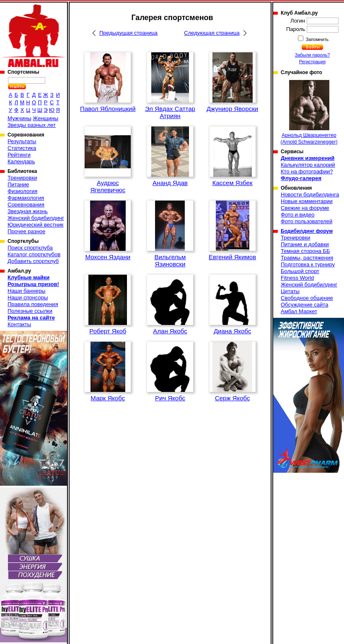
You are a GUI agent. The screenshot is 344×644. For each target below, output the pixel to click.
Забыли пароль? (313, 55)
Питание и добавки (305, 244)
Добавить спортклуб (33, 261)
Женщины (45, 118)
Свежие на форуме (305, 208)
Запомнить (317, 39)
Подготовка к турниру (308, 264)
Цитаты (290, 291)
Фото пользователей (306, 221)
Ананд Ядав (170, 183)
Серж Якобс (233, 398)
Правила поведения (33, 304)
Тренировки (22, 178)
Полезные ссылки (30, 311)
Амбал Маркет (299, 311)
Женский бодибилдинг (36, 218)
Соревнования (26, 205)
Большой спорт (300, 271)
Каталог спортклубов (34, 254)
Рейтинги (19, 155)
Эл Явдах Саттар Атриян (170, 112)
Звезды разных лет (32, 125)
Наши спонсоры (28, 298)
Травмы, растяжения (307, 258)
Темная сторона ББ (305, 251)
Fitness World (297, 278)
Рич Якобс (170, 398)
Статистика (22, 148)
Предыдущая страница (128, 33)
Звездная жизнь (28, 211)
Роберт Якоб (108, 331)
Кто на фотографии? (307, 171)
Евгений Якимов (232, 257)
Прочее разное (26, 231)
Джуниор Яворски (232, 109)
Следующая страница (212, 33)
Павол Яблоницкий (108, 109)
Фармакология (26, 198)
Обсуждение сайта (304, 305)
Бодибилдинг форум (307, 231)
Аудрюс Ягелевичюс (108, 186)
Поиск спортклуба (30, 248)
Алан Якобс (170, 331)
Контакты (19, 324)
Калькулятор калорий (308, 165)
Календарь (21, 161)
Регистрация (312, 62)
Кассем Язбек (233, 183)
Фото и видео (298, 215)
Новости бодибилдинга (310, 194)
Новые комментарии (307, 201)
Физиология (22, 191)
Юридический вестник (35, 225)
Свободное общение (307, 298)
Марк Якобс (108, 398)
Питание (18, 184)
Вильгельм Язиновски (170, 260)
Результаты (22, 141)
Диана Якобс (233, 331)
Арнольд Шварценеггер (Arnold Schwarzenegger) (309, 112)
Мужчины (19, 118)
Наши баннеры (26, 291)
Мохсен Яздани (108, 257)
